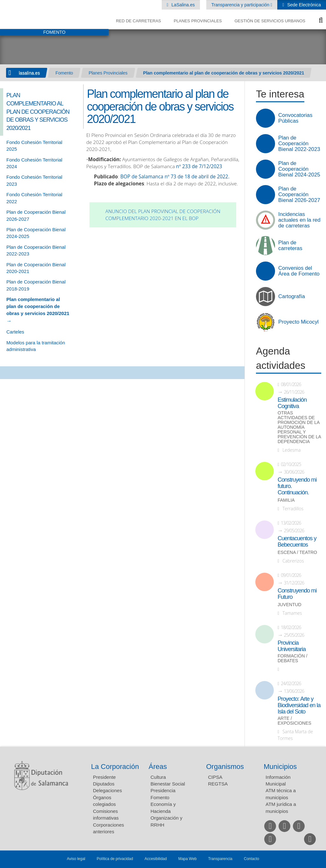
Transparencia (220, 859)
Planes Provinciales (198, 21)
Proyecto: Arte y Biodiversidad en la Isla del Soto (299, 705)
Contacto (252, 859)
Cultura (158, 777)
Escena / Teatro (297, 552)
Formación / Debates (292, 658)
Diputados (104, 784)
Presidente (104, 777)
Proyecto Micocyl (298, 322)
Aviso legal (76, 859)
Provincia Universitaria (292, 646)
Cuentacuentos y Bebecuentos (297, 542)
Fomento (64, 73)
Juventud (290, 605)
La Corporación (115, 767)
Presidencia (163, 790)
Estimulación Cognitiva (292, 403)
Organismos (225, 767)
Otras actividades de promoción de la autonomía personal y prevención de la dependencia (299, 427)
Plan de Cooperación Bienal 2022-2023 (299, 144)
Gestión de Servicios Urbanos (270, 21)
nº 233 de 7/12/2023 (199, 166)
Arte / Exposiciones (294, 721)
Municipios (280, 767)
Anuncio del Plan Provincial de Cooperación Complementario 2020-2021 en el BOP (163, 215)
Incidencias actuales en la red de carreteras (299, 220)
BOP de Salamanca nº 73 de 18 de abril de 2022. (175, 177)
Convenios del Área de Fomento (299, 271)
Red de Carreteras (138, 21)
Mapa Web (188, 859)
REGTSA (218, 784)
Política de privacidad (115, 859)
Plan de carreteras (290, 246)
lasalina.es (29, 73)
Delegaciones (107, 790)
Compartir (8, 373)
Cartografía (292, 297)
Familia (286, 500)
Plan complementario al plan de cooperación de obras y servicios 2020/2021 (224, 73)
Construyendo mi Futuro (297, 594)
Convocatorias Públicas (295, 118)
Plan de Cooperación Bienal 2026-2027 (299, 195)
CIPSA (215, 777)
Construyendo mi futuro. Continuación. (297, 486)
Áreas (158, 767)
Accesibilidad (156, 859)
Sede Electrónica (303, 5)
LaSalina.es (183, 5)
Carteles (15, 332)
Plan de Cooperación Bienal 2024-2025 (299, 169)
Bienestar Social (168, 784)
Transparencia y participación (241, 5)
